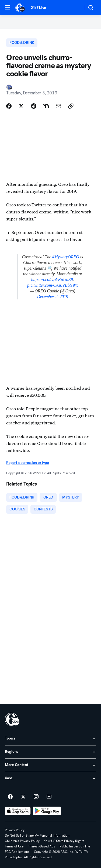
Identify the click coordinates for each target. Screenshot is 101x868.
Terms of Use (14, 846)
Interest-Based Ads (41, 846)
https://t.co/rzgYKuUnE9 (52, 280)
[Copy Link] (71, 106)
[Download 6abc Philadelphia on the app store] (18, 811)
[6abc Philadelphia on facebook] (10, 797)
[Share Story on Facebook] (9, 106)
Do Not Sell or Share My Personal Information (37, 836)
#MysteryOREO (66, 257)
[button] (8, 7)
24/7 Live (38, 8)
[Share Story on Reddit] (34, 106)
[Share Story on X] (21, 106)
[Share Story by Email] (58, 106)
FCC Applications (17, 852)
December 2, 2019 (52, 297)
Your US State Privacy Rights (64, 841)
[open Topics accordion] (50, 739)
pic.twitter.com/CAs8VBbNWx (53, 285)
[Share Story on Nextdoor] (46, 106)
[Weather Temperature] (74, 8)
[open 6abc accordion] (50, 778)
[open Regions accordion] (50, 752)
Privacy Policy (15, 830)
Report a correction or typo (27, 463)
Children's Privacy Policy (22, 841)
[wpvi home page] (12, 719)
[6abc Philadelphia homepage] (20, 8)
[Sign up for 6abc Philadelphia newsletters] (49, 797)
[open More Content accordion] (50, 765)
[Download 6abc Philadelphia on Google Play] (47, 811)
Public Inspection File (75, 846)
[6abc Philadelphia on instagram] (36, 797)
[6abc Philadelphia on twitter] (23, 797)
